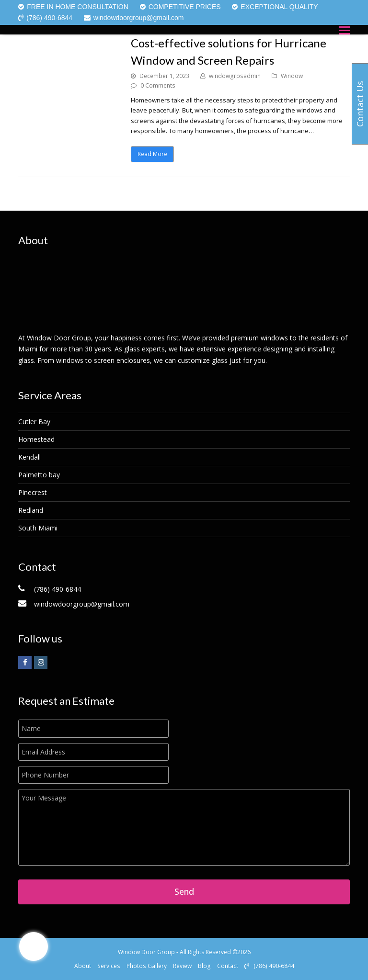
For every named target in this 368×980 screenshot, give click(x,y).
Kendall (29, 457)
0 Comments (158, 85)
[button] (345, 30)
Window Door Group (146, 952)
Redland (31, 510)
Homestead (36, 439)
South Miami (38, 528)
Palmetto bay (39, 475)
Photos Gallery (147, 966)
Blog (204, 966)
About (83, 966)
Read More (152, 154)
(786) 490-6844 (269, 966)
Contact (228, 966)
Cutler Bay (34, 422)
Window (292, 76)
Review (182, 966)
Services (109, 966)
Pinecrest (33, 492)
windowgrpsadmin (235, 76)
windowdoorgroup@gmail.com (82, 604)
